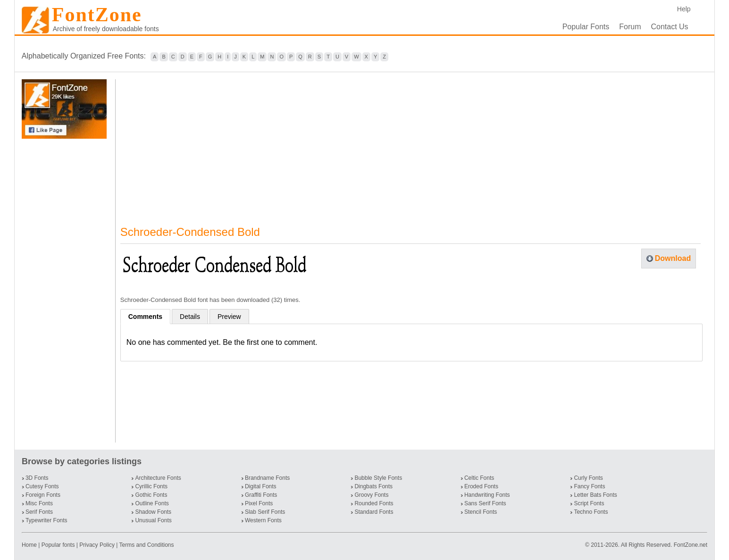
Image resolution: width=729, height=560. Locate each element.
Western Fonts (263, 520)
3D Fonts (37, 478)
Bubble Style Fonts (378, 478)
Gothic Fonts (151, 495)
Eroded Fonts (481, 486)
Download (673, 258)
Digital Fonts (261, 486)
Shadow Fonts (153, 512)
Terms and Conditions (146, 545)
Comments (145, 317)
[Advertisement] (66, 291)
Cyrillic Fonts (151, 486)
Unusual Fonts (153, 520)
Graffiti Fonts (261, 495)
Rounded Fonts (374, 503)
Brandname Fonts (267, 478)
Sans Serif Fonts (485, 503)
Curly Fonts (588, 478)
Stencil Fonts (481, 512)
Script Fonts (589, 503)
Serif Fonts (39, 512)
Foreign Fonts (43, 495)
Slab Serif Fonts (265, 512)
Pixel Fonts (259, 503)
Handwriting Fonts (487, 495)
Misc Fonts (39, 503)
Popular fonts (58, 545)
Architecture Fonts (158, 478)
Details (190, 317)
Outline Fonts (152, 503)
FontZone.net (691, 545)
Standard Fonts (374, 512)
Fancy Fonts (589, 486)
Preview (229, 317)
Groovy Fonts (371, 495)
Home (30, 545)
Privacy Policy (97, 545)
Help (684, 9)
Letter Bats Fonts (595, 495)
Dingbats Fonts (373, 486)
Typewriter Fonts (46, 520)
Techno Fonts (591, 512)
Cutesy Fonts (42, 486)
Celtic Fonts (479, 478)
